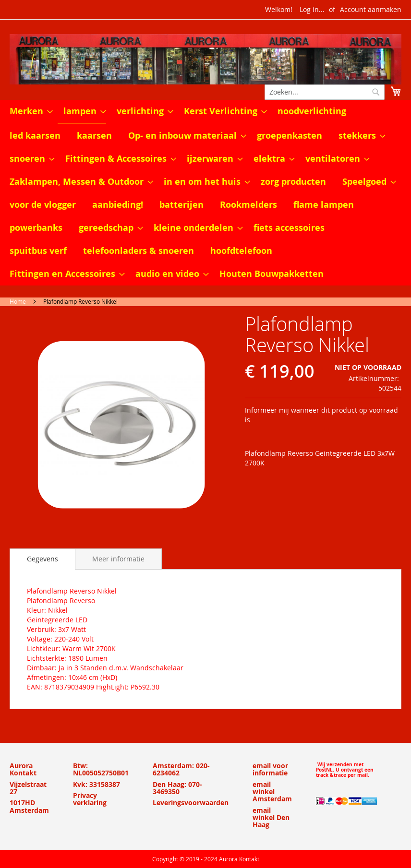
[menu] (205, 193)
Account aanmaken (371, 9)
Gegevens (42, 559)
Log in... (312, 9)
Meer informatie (118, 559)
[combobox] (325, 92)
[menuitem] (28, 111)
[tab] (42, 559)
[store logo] (205, 59)
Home (18, 301)
